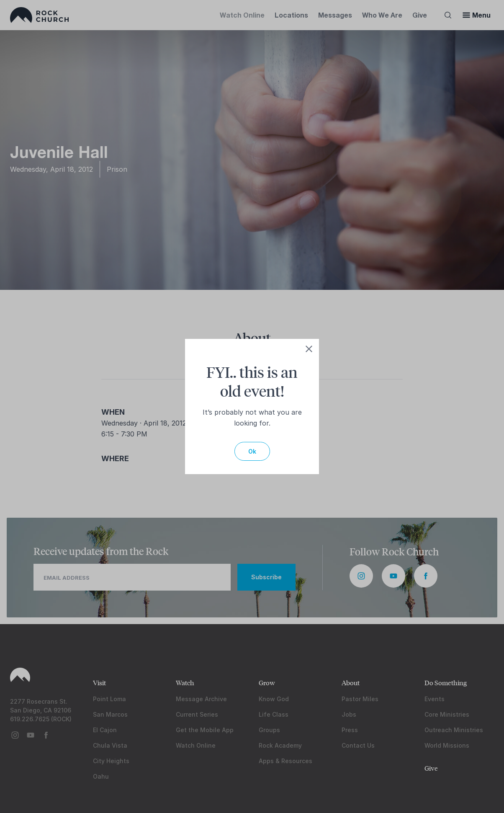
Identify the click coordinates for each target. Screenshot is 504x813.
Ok (252, 451)
